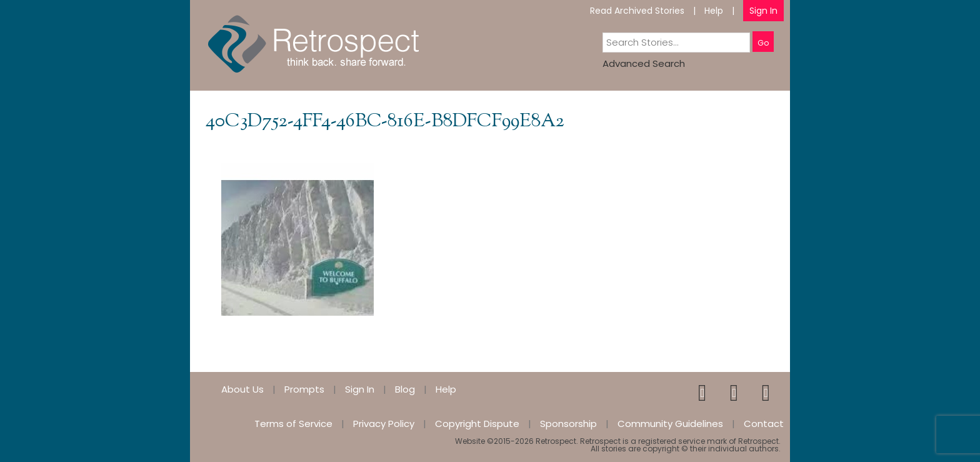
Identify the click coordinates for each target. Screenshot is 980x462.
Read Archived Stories (637, 11)
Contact (764, 424)
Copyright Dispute (477, 424)
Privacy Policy (384, 424)
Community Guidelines (670, 424)
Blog (405, 389)
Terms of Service (293, 424)
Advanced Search (644, 63)
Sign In (763, 11)
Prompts (304, 389)
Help (714, 11)
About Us (242, 389)
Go (763, 43)
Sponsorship (568, 424)
